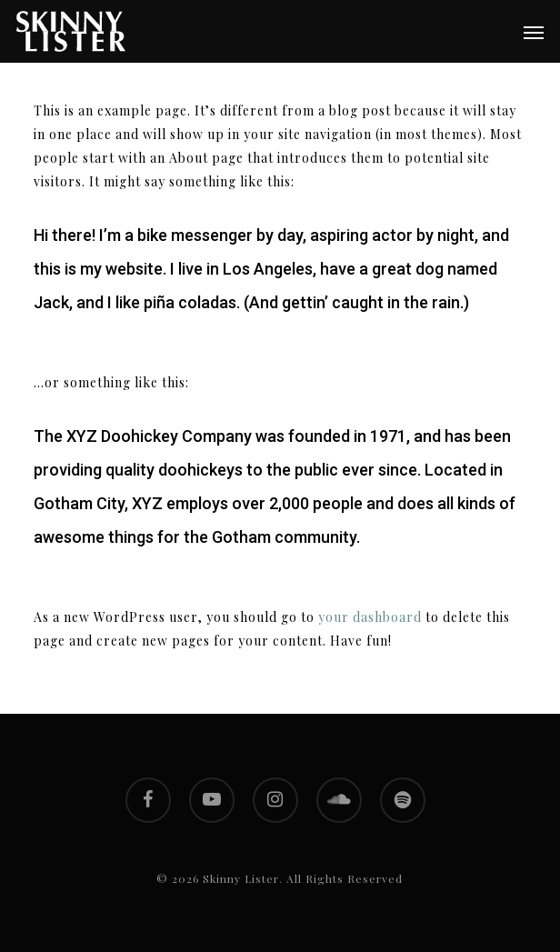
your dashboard (370, 617)
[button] (534, 32)
